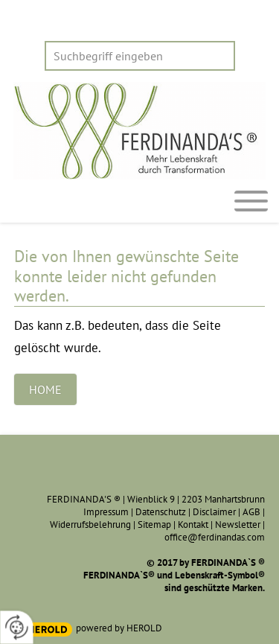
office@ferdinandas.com (215, 537)
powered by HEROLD (119, 628)
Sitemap (154, 525)
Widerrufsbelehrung (90, 525)
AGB (251, 512)
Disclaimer (214, 512)
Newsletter (238, 525)
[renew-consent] (17, 627)
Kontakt (193, 525)
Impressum (106, 512)
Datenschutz (161, 512)
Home (45, 389)
